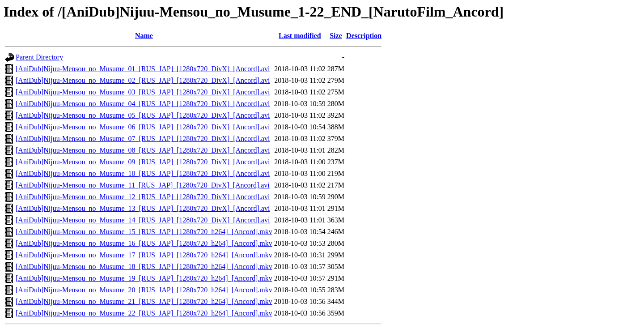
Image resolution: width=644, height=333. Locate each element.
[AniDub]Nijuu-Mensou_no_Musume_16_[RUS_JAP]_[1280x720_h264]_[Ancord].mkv (144, 243)
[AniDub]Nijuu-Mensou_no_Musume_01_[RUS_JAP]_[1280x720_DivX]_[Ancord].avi (143, 69)
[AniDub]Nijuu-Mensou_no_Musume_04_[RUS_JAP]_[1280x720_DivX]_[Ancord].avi (143, 104)
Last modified (300, 36)
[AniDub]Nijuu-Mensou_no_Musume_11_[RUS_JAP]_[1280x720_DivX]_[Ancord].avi (143, 185)
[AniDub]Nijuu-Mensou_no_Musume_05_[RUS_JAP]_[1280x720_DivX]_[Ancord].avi (143, 115)
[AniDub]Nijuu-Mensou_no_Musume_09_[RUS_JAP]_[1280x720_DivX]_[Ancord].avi (143, 162)
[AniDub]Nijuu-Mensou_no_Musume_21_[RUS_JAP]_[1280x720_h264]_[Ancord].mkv (144, 301)
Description (364, 36)
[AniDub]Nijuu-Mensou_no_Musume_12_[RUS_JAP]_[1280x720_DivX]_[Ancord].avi (143, 197)
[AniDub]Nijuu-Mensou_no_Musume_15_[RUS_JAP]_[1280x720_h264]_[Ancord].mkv (144, 232)
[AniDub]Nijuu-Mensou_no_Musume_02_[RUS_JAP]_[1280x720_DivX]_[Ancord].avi (143, 80)
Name (144, 36)
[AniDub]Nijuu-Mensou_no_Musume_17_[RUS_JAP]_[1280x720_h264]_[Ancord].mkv (144, 255)
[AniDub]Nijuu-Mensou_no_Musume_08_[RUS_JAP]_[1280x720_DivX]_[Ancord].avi (143, 150)
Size (336, 36)
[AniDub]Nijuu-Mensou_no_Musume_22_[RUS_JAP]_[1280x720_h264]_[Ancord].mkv (144, 313)
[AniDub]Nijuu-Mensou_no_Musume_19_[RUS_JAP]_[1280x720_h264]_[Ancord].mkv (144, 278)
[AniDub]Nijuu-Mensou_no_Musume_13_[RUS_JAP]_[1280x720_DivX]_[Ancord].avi (143, 208)
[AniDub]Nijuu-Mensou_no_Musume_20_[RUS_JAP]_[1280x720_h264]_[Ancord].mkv (144, 290)
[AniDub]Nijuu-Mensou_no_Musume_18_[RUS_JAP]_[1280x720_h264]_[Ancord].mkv (144, 267)
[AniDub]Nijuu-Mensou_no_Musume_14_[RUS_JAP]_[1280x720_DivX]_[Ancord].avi (143, 220)
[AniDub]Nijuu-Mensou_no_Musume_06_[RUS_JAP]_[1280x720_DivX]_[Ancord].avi (143, 127)
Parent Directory (39, 57)
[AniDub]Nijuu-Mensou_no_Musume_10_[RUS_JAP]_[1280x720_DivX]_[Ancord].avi (143, 173)
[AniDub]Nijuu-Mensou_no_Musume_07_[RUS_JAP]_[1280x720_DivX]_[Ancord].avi (143, 139)
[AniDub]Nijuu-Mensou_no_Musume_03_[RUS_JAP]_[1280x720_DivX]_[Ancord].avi (143, 92)
